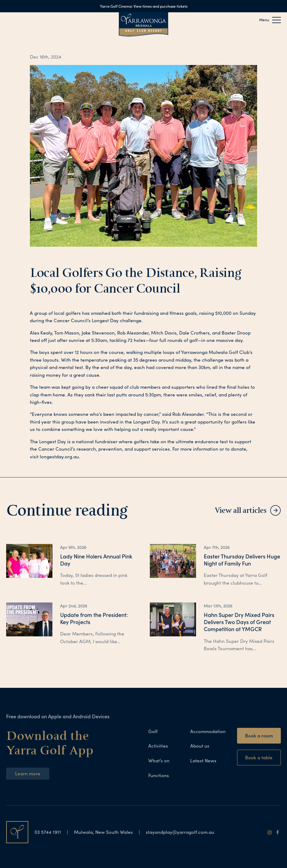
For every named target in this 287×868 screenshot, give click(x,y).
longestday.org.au (59, 456)
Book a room (259, 735)
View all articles (240, 510)
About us (200, 746)
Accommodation (208, 731)
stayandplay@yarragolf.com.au (180, 832)
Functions (159, 775)
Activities (158, 746)
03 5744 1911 (48, 832)
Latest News (203, 760)
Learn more (28, 773)
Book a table (259, 757)
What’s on (159, 760)
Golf (153, 731)
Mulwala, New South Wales (103, 832)
